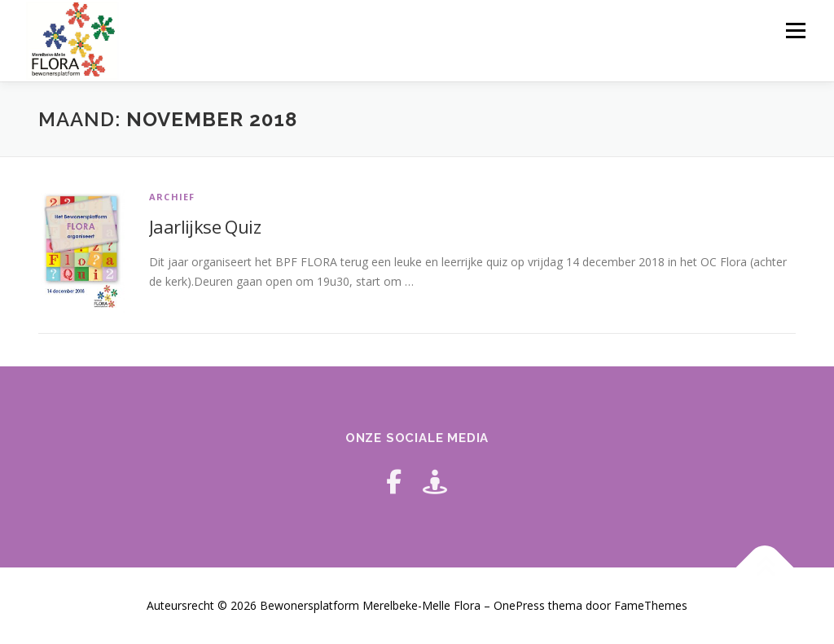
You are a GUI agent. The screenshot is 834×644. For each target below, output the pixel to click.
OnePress (519, 605)
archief (172, 197)
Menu (795, 31)
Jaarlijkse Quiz (205, 226)
